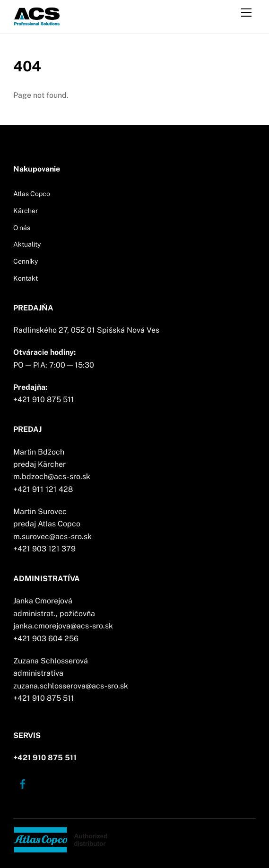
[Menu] (246, 13)
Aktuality (27, 244)
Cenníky (26, 261)
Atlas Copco (32, 194)
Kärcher (26, 211)
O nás (22, 228)
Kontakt (26, 278)
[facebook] (23, 783)
